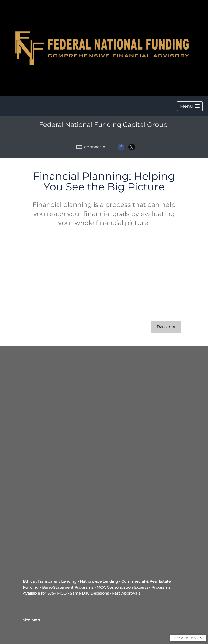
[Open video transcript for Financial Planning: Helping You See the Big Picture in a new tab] (166, 327)
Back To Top (188, 638)
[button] (190, 106)
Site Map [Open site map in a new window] (31, 620)
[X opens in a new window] (132, 149)
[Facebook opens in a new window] (121, 149)
